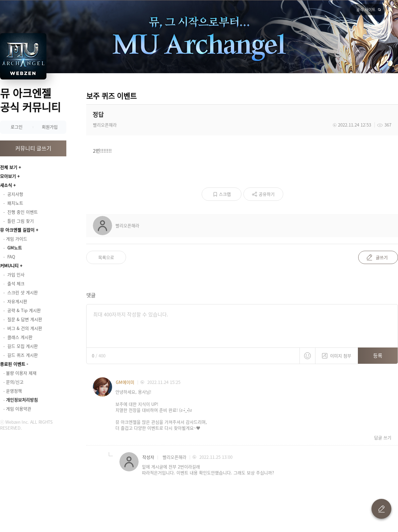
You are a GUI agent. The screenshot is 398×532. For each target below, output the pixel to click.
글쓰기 (382, 257)
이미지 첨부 (337, 353)
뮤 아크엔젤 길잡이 (17, 230)
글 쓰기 (381, 509)
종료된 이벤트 (13, 364)
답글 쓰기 (383, 438)
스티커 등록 (307, 356)
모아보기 (8, 176)
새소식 (6, 185)
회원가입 (50, 127)
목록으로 (106, 257)
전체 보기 (9, 167)
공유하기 (267, 194)
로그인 (17, 127)
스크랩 (225, 194)
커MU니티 (9, 266)
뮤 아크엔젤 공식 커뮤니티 (30, 100)
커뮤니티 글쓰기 (33, 148)
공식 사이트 (366, 10)
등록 (378, 355)
